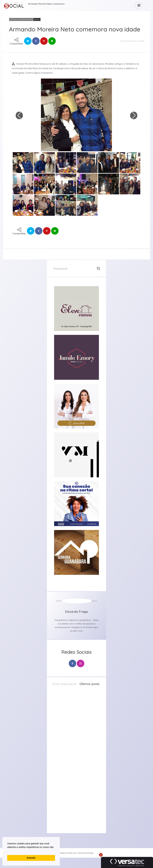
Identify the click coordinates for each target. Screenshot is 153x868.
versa (123, 41)
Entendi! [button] (31, 858)
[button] (8, 851)
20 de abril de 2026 (81, 760)
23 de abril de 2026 (81, 728)
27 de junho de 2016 (135, 41)
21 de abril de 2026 (80, 744)
